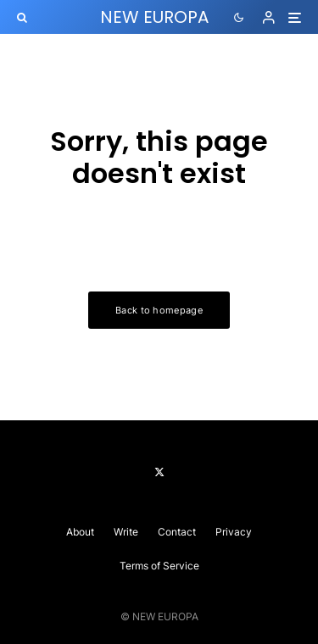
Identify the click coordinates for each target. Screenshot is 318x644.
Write (126, 532)
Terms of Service (159, 566)
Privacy (234, 532)
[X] (159, 472)
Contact (177, 532)
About (80, 532)
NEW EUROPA (154, 17)
